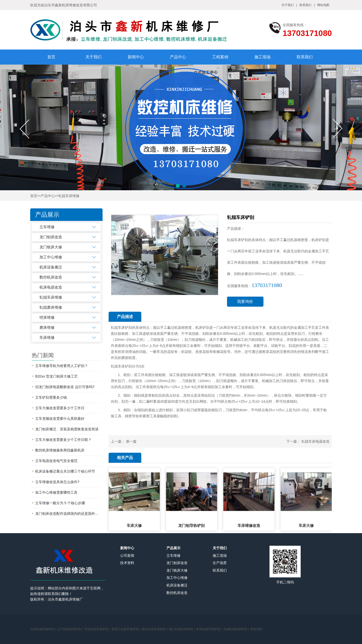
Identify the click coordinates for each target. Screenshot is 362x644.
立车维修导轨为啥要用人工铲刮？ (62, 366)
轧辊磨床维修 (51, 307)
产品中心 (178, 57)
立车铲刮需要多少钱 (51, 397)
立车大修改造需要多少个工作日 (60, 408)
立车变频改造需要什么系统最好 (60, 419)
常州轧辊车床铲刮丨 (210, 629)
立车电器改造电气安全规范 (56, 461)
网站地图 (323, 5)
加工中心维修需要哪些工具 (56, 492)
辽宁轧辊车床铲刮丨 (71, 629)
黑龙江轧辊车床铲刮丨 (127, 629)
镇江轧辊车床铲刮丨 (183, 629)
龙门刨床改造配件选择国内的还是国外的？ (68, 514)
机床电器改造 (51, 287)
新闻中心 (136, 57)
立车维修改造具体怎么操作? (57, 482)
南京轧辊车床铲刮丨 (155, 629)
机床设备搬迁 (51, 267)
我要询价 (245, 302)
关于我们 (288, 5)
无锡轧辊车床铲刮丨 (237, 629)
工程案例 (220, 57)
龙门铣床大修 (51, 247)
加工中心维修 (51, 257)
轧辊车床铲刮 (121, 328)
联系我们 (305, 5)
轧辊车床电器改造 (315, 441)
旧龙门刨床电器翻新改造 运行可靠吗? (65, 387)
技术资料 (127, 563)
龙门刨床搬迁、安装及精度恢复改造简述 (67, 429)
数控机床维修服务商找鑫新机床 (60, 450)
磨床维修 (47, 327)
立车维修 (47, 227)
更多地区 (256, 629)
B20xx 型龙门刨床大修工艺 (56, 376)
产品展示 (173, 548)
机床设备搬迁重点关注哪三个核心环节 (65, 471)
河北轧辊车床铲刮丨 (98, 629)
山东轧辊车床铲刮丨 (44, 629)
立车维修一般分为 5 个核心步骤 (60, 503)
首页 (51, 57)
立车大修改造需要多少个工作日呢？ (63, 440)
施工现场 (262, 57)
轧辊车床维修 (69, 196)
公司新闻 (127, 556)
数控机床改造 (51, 277)
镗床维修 (47, 317)
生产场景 (220, 563)
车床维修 (47, 337)
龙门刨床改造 (51, 237)
